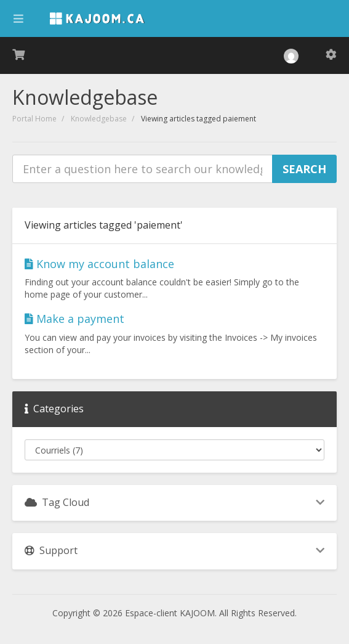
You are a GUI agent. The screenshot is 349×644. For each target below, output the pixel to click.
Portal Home (34, 119)
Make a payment (74, 319)
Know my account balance (99, 264)
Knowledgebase (99, 119)
